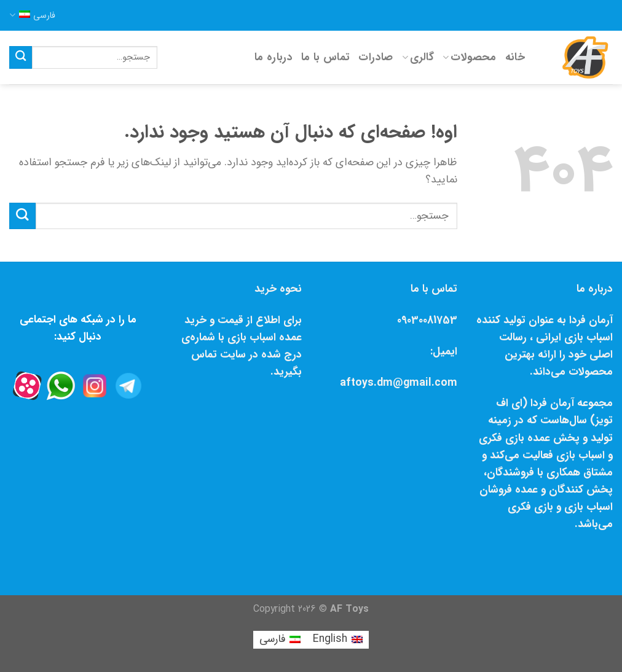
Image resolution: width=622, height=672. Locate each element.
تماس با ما (326, 57)
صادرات (376, 57)
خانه (515, 57)
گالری (418, 57)
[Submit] (21, 57)
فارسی (32, 15)
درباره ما (274, 57)
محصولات (470, 57)
